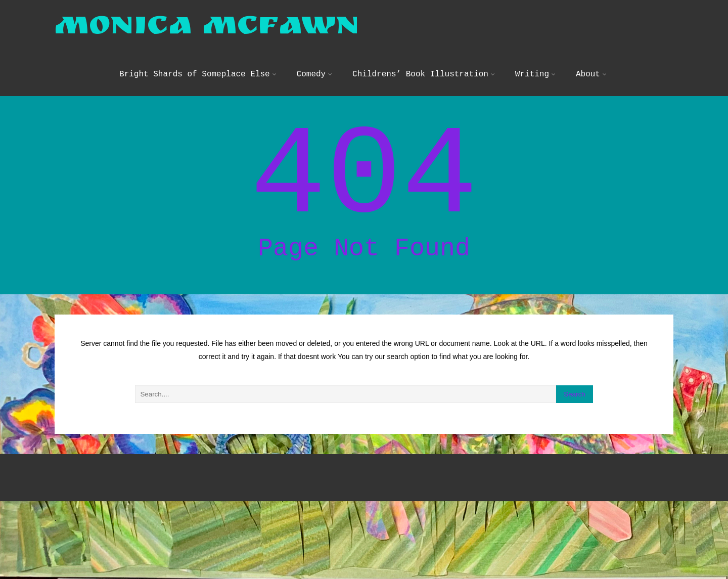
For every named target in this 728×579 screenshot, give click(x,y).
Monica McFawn (207, 36)
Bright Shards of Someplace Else (198, 83)
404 (364, 202)
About (591, 83)
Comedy (315, 83)
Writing (535, 83)
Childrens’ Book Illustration (424, 83)
